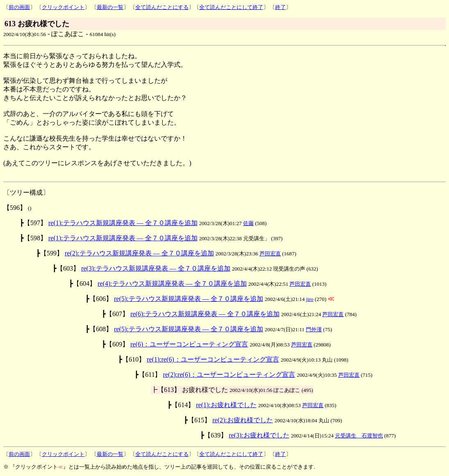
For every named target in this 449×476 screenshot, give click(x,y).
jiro (310, 299)
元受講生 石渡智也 (359, 436)
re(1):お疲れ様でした (226, 405)
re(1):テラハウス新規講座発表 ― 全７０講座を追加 (123, 223)
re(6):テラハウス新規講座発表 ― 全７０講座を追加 (205, 314)
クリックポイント (63, 7)
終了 (280, 7)
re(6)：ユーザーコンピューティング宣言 (189, 344)
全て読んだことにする (162, 7)
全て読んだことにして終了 (231, 7)
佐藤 (248, 223)
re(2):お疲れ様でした (243, 420)
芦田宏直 (270, 254)
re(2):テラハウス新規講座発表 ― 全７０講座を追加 (139, 253)
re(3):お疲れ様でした (259, 435)
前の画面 (19, 7)
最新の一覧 (110, 7)
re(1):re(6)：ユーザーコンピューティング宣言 (213, 359)
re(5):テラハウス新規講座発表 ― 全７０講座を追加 (189, 299)
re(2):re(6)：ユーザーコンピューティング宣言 (229, 375)
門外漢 (314, 329)
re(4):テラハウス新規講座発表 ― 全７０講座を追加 (172, 284)
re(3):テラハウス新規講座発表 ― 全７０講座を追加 (156, 268)
